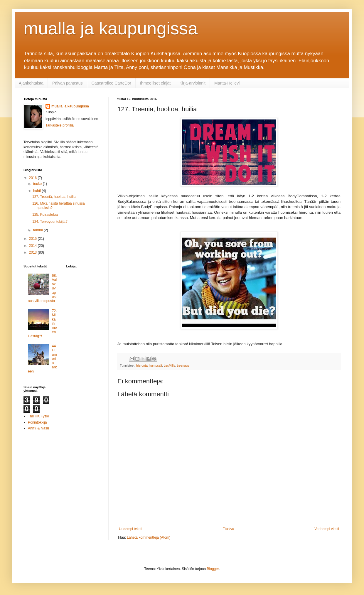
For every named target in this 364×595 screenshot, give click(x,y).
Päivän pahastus (68, 83)
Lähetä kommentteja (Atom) (149, 537)
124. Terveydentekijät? (50, 222)
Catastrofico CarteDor (111, 83)
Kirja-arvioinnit (192, 83)
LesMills (170, 365)
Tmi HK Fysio (38, 416)
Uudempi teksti (130, 529)
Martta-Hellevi (227, 83)
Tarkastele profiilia (60, 125)
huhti (37, 191)
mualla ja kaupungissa (111, 28)
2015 (33, 239)
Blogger (213, 569)
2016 (33, 178)
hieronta (142, 365)
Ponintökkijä (37, 422)
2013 (33, 252)
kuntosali (156, 365)
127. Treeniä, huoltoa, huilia (54, 197)
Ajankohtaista (31, 83)
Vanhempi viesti (327, 529)
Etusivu (228, 529)
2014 (33, 246)
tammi (38, 230)
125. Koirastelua (45, 215)
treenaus (183, 365)
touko (38, 184)
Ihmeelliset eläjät (155, 83)
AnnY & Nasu (38, 428)
